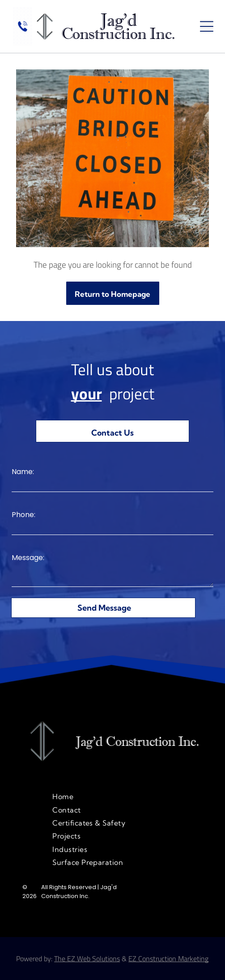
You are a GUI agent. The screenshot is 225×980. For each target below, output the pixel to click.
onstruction (145, 741)
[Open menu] (207, 26)
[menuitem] (112, 796)
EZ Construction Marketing (168, 959)
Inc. (188, 741)
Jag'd (118, 20)
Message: (28, 558)
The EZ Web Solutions (87, 959)
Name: (23, 472)
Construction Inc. (118, 34)
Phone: (23, 515)
